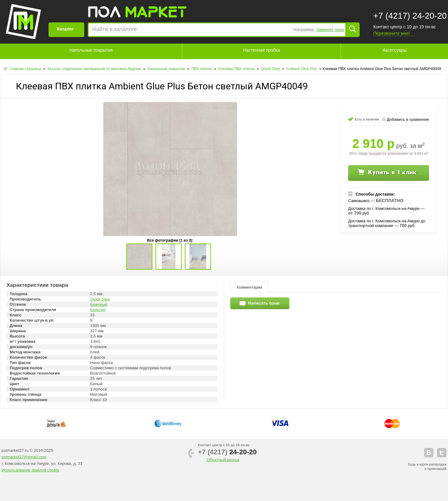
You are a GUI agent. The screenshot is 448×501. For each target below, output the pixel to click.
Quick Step (100, 299)
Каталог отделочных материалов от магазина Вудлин (95, 69)
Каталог (65, 29)
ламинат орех (330, 30)
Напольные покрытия (91, 50)
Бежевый (99, 304)
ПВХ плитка (202, 69)
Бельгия (98, 310)
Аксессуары (395, 50)
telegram (442, 453)
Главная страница (26, 69)
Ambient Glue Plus (302, 69)
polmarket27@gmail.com (24, 457)
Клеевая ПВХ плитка (237, 69)
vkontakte (429, 453)
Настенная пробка (261, 50)
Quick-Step (271, 69)
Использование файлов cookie (30, 470)
